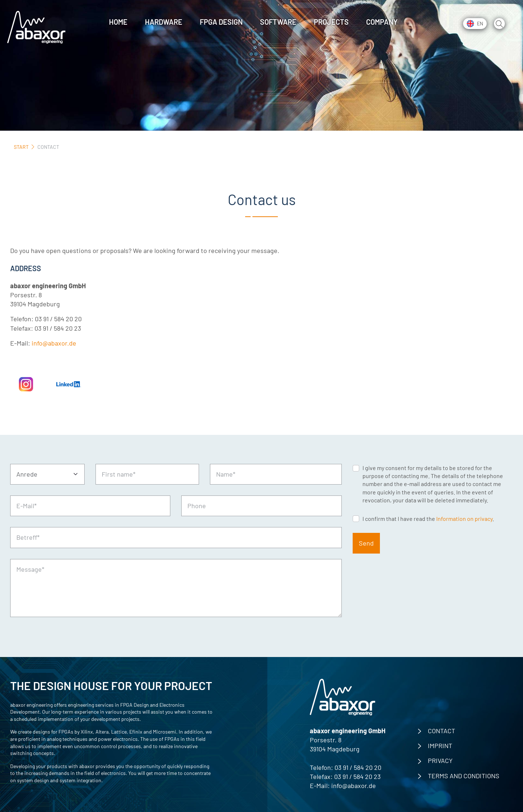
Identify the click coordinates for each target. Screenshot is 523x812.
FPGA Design (221, 22)
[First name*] (147, 474)
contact (441, 731)
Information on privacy (464, 519)
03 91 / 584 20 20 (358, 767)
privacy (440, 760)
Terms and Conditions (464, 776)
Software (278, 22)
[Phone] (261, 506)
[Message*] (176, 588)
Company (382, 22)
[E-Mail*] (90, 506)
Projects (331, 22)
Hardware (164, 22)
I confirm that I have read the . (428, 519)
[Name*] (276, 474)
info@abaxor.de (54, 343)
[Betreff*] (176, 537)
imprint (440, 746)
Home (118, 22)
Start (21, 147)
